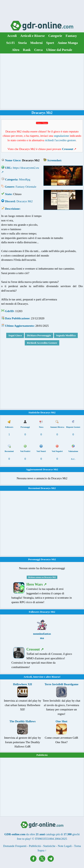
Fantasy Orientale (26, 187)
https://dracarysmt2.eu (26, 168)
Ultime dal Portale (59, 50)
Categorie (55, 36)
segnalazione (61, 136)
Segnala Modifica (66, 335)
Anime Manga (68, 43)
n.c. (73, 459)
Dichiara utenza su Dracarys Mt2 (42, 577)
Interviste (38, 677)
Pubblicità (42, 755)
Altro (16, 50)
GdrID (9, 311)
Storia (22, 43)
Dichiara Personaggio (39, 335)
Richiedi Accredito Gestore (42, 343)
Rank (27, 50)
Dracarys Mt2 (25, 201)
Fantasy (71, 36)
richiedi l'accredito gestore (60, 140)
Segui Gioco (15, 335)
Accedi (12, 36)
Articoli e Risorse (33, 36)
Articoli (28, 677)
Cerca (38, 50)
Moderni (36, 43)
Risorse (56, 677)
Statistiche (49, 846)
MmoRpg (25, 179)
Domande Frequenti (15, 846)
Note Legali (65, 846)
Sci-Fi (10, 43)
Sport (50, 43)
